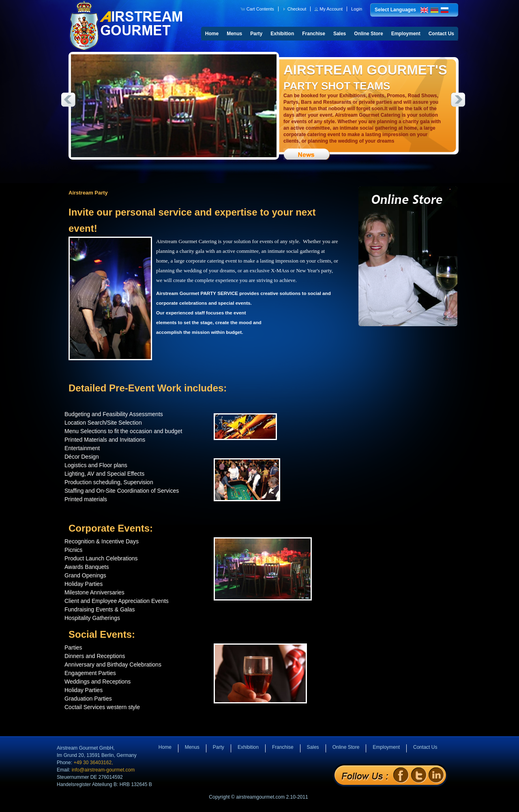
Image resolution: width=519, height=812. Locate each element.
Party (256, 34)
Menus (234, 34)
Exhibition (282, 34)
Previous (68, 100)
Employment (406, 34)
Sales (340, 34)
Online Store (368, 34)
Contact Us (441, 34)
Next (458, 100)
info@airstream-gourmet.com (103, 770)
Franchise (314, 34)
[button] (258, 9)
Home (212, 34)
